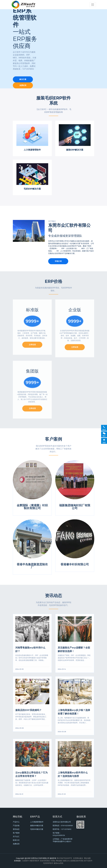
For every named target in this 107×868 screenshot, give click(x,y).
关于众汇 (16, 837)
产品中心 (16, 822)
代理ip (53, 861)
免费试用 (23, 85)
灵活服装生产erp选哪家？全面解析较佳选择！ (74, 651)
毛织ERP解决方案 (37, 829)
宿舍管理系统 (45, 861)
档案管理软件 (34, 861)
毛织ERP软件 (48, 863)
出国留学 (26, 861)
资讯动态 (16, 829)
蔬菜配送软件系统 (77, 861)
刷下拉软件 (88, 861)
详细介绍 (58, 261)
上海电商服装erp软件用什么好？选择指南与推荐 (73, 775)
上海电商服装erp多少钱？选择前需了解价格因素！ (74, 713)
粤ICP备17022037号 (64, 858)
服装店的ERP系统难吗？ (28, 711)
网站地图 (87, 858)
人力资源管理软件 (37, 822)
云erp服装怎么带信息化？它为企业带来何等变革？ (31, 775)
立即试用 (32, 346)
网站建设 (59, 861)
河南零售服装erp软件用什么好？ (30, 651)
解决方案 (23, 79)
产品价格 (16, 826)
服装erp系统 (59, 863)
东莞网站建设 (78, 858)
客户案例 (16, 833)
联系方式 (16, 840)
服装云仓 (66, 861)
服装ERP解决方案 (37, 826)
